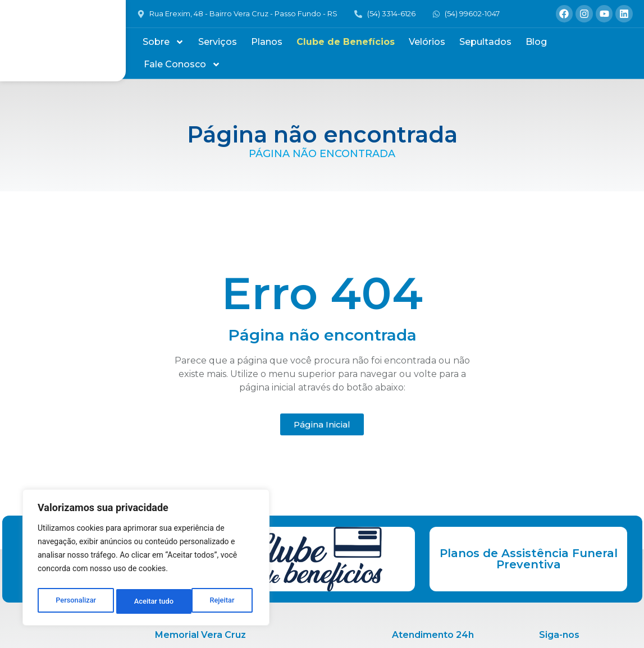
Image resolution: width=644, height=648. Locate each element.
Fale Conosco (182, 65)
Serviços (218, 42)
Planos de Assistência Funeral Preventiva (529, 559)
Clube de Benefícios (346, 42)
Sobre (163, 42)
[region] (146, 560)
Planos (267, 42)
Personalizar (75, 601)
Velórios (427, 42)
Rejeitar (147, 601)
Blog (536, 42)
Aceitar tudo (218, 601)
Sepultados (485, 42)
